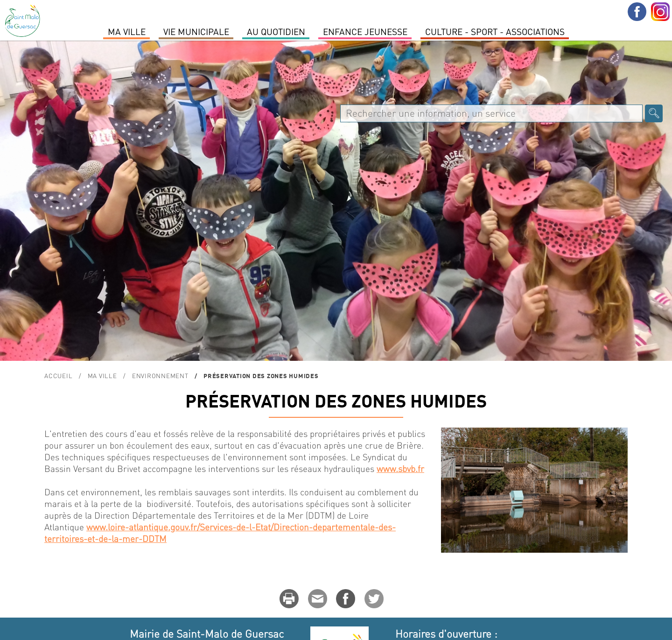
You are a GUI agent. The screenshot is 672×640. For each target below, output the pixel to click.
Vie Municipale (196, 31)
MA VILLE (127, 31)
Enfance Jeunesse (365, 31)
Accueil (58, 376)
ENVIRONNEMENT (160, 376)
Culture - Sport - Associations (495, 31)
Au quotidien (276, 31)
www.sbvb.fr (400, 468)
